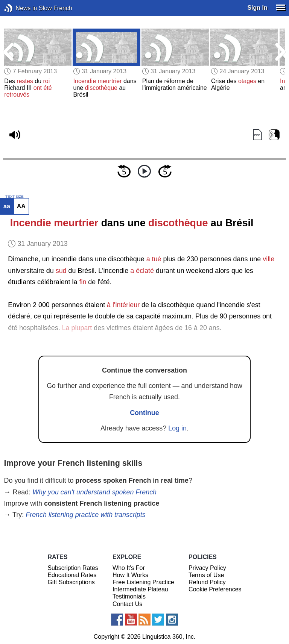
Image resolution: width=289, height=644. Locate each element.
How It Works (130, 575)
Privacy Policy (207, 568)
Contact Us (127, 604)
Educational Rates (72, 575)
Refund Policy (207, 582)
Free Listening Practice (143, 582)
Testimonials (129, 596)
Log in (177, 428)
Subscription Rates (73, 568)
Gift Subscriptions (71, 582)
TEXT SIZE (14, 197)
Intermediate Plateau (140, 589)
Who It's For (129, 568)
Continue (144, 413)
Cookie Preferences (215, 589)
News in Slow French (20, 8)
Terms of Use (206, 575)
